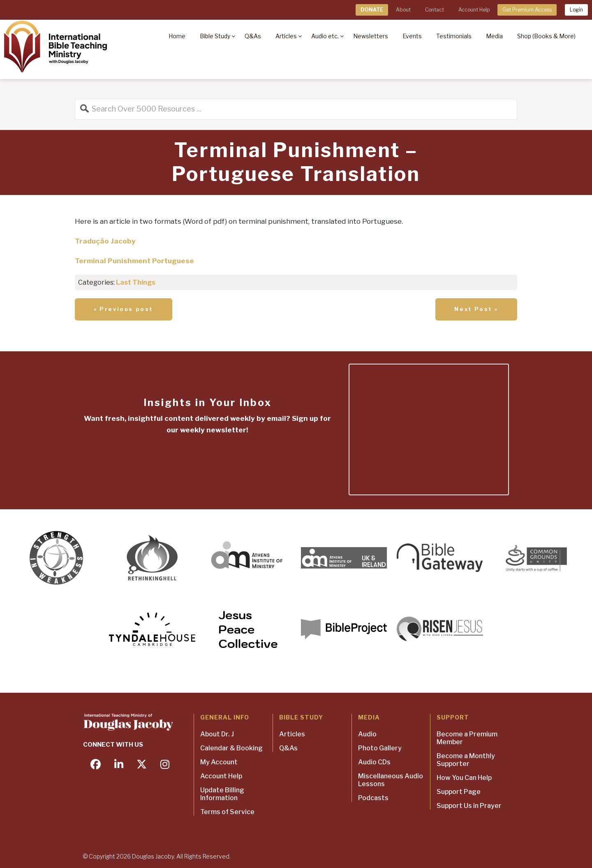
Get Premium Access (527, 10)
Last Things (136, 282)
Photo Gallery (380, 748)
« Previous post (124, 309)
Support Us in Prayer (469, 806)
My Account (219, 762)
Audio (367, 734)
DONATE (372, 10)
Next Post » (476, 309)
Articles (292, 734)
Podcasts (373, 798)
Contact (435, 10)
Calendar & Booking (231, 748)
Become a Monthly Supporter (466, 760)
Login (576, 10)
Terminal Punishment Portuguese (134, 261)
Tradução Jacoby (105, 241)
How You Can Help (464, 778)
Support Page (459, 792)
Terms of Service (227, 812)
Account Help (474, 10)
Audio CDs (374, 762)
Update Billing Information (222, 794)
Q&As (288, 748)
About (403, 10)
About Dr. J (217, 734)
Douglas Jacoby (153, 856)
